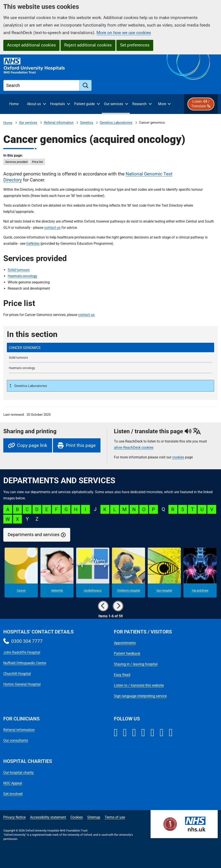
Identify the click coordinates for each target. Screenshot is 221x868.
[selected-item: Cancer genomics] (110, 347)
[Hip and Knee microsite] (200, 573)
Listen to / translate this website (139, 685)
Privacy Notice (14, 817)
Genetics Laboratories (116, 123)
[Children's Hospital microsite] (128, 573)
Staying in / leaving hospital (136, 664)
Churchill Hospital (17, 674)
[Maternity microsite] (57, 573)
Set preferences (135, 45)
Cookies (77, 817)
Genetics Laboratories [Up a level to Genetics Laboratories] (30, 386)
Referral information (59, 123)
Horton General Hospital (22, 684)
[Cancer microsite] (21, 573)
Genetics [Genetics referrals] (87, 123)
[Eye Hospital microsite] (164, 573)
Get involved (13, 794)
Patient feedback (127, 653)
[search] (86, 85)
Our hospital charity (19, 773)
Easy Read (122, 675)
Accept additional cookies (31, 45)
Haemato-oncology (23, 276)
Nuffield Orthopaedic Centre (25, 663)
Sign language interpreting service (140, 696)
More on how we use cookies (124, 33)
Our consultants (16, 740)
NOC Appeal (13, 783)
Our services (28, 123)
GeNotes (33, 243)
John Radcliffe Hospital (22, 652)
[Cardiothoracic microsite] (93, 573)
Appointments (125, 643)
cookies (178, 457)
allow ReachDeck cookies (134, 448)
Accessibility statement (48, 817)
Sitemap (94, 817)
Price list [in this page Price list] (37, 162)
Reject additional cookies (88, 45)
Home (8, 123)
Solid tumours (19, 270)
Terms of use (115, 817)
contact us (52, 228)
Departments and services (34, 535)
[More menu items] (164, 104)
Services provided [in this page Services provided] (16, 162)
